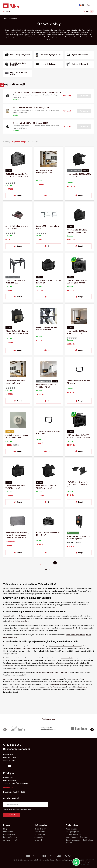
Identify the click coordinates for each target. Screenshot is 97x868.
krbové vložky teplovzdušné (75, 635)
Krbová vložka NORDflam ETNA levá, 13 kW (48, 282)
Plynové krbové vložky (80, 55)
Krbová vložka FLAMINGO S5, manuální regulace (78, 538)
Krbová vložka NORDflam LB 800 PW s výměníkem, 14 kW (17, 332)
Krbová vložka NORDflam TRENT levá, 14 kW (15, 487)
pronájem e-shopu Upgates (61, 860)
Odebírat (12, 815)
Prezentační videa (10, 837)
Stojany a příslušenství (80, 64)
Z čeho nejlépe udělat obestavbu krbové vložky (65, 646)
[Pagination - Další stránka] (55, 563)
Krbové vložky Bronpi (48, 64)
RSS (40, 860)
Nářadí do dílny (40, 829)
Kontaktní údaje (71, 829)
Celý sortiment (8, 679)
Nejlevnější (33, 142)
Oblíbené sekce (41, 825)
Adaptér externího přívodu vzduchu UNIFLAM (46, 328)
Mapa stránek (34, 860)
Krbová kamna (40, 832)
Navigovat (8, 787)
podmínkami (29, 809)
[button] (84, 96)
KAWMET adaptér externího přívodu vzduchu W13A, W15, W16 (78, 484)
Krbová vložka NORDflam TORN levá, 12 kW (46, 386)
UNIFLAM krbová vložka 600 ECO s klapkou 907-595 (78, 282)
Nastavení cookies (47, 860)
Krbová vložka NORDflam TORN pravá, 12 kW (77, 332)
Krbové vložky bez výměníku (20, 55)
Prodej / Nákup (72, 825)
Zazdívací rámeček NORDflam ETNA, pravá (79, 382)
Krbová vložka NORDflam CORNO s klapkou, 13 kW (77, 231)
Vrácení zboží (8, 832)
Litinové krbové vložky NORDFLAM (18, 64)
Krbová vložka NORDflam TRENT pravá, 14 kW (46, 487)
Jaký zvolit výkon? (10, 840)
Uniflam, (39, 672)
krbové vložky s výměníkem (19, 621)
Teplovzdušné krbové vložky (13, 616)
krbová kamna (8, 666)
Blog (5, 829)
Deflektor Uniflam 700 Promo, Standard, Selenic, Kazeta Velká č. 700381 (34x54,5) (17, 535)
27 (50, 563)
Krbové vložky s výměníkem (51, 55)
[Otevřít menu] (90, 5)
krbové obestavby (67, 658)
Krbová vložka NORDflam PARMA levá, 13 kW (15, 382)
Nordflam (64, 672)
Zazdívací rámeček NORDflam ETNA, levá (48, 433)
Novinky (7, 142)
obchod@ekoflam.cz (17, 749)
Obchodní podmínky (73, 834)
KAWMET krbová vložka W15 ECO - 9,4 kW (47, 534)
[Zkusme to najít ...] (7, 11)
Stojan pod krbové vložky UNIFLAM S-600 (15, 282)
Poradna (7, 825)
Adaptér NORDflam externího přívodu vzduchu (17, 227)
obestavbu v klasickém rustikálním (26, 648)
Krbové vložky (40, 834)
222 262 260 (12, 745)
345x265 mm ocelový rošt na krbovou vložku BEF (17, 436)
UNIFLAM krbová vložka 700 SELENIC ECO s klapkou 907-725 (37, 92)
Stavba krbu (39, 837)
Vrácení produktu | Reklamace (77, 837)
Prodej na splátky (72, 832)
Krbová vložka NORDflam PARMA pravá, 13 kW (31, 108)
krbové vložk (75, 30)
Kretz (57, 672)
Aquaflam (51, 672)
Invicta (44, 672)
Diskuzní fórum (9, 834)
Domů (5, 19)
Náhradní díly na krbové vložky (19, 73)
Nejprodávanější (19, 142)
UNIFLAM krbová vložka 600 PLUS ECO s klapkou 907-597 (78, 436)
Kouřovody (38, 840)
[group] (18, 730)
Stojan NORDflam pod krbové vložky (48, 227)
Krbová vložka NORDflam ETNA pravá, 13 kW (30, 123)
